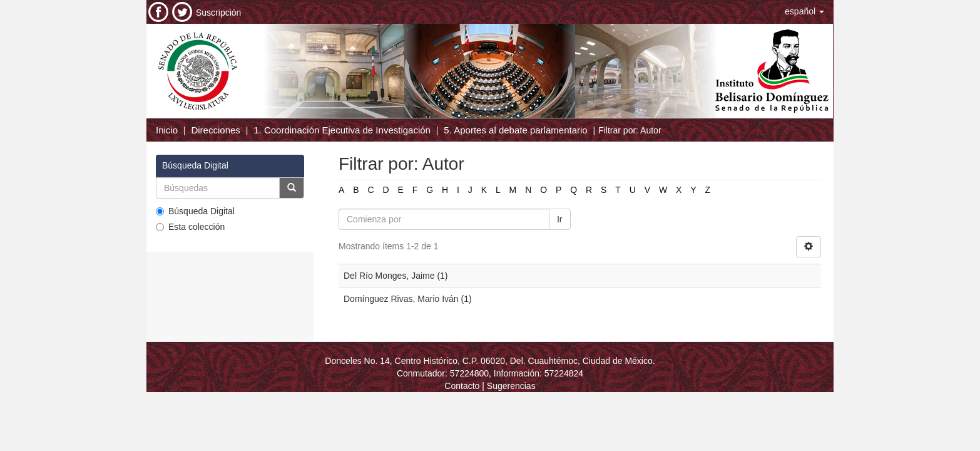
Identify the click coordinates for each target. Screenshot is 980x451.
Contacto (462, 386)
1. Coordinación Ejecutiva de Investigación (342, 130)
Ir (560, 219)
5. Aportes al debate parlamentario (515, 130)
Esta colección (190, 227)
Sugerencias (511, 386)
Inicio (167, 130)
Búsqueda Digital (195, 211)
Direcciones (215, 130)
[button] (804, 11)
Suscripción (218, 13)
